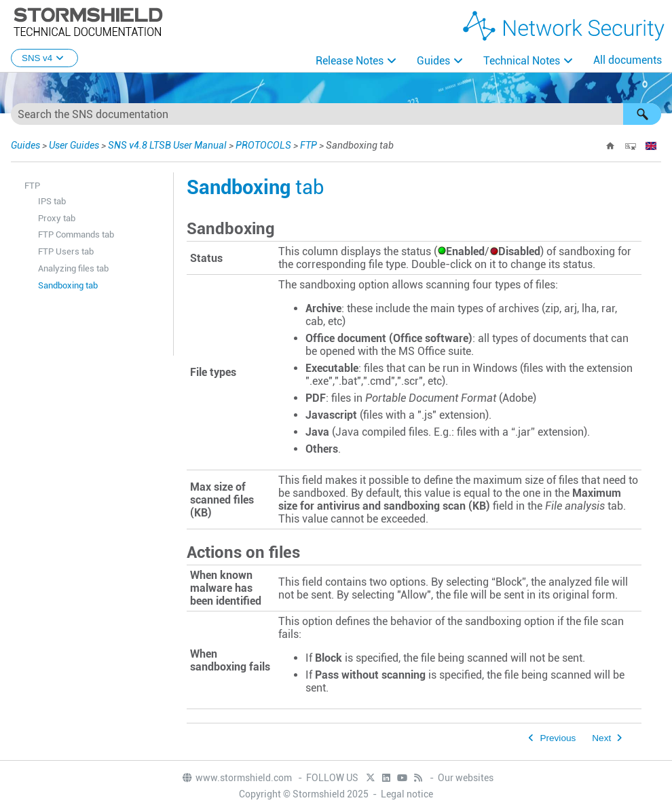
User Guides (74, 145)
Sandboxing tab (68, 285)
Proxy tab (57, 218)
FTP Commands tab (76, 234)
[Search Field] (336, 114)
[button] (642, 114)
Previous (558, 738)
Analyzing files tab (73, 268)
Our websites (466, 778)
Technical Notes (522, 61)
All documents (628, 60)
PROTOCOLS (263, 145)
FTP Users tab (66, 251)
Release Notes (350, 61)
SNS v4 (44, 58)
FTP (309, 145)
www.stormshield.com (237, 778)
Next (601, 738)
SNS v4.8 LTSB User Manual (167, 145)
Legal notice (407, 794)
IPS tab (52, 201)
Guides (433, 61)
